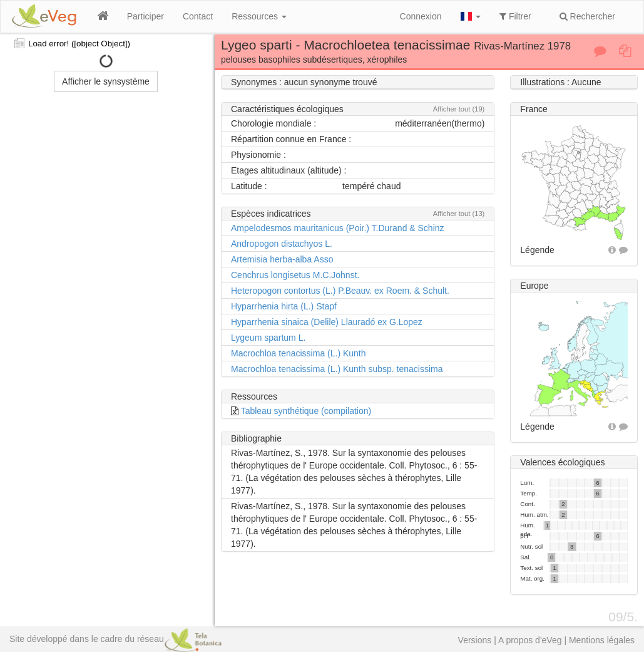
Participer (146, 16)
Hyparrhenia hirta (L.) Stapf (284, 306)
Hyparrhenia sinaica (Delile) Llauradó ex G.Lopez (327, 322)
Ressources (259, 16)
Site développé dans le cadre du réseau (115, 639)
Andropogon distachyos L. (282, 244)
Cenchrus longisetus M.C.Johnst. (295, 275)
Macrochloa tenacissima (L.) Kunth (299, 353)
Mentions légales (602, 640)
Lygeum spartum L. (268, 338)
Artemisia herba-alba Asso (282, 259)
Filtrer (515, 16)
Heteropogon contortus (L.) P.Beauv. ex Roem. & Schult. (340, 291)
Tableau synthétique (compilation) (306, 411)
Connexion (421, 16)
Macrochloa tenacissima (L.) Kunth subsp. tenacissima (337, 369)
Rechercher (587, 16)
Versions (475, 640)
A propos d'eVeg (530, 640)
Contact (198, 16)
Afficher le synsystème (106, 81)
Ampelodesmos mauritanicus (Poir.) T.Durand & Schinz (338, 228)
